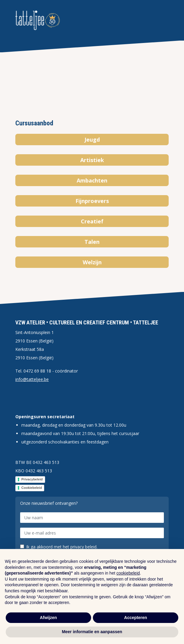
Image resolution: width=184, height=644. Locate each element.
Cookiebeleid (32, 488)
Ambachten (92, 180)
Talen (92, 242)
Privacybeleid (32, 479)
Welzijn (92, 262)
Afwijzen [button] (49, 618)
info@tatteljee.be (32, 379)
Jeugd (92, 140)
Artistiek (92, 160)
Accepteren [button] (136, 618)
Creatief (92, 221)
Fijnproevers (92, 201)
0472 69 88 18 (37, 371)
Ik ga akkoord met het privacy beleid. (62, 547)
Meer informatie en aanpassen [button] (92, 632)
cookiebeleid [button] (128, 573)
